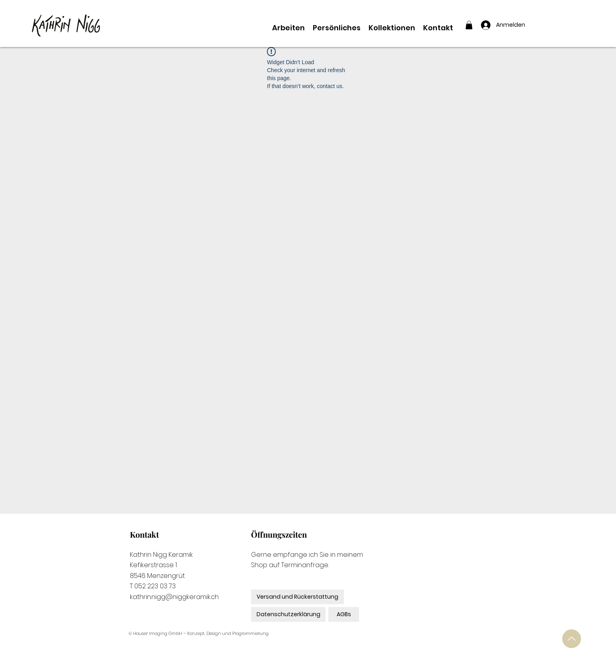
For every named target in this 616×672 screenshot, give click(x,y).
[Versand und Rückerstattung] (297, 597)
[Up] (572, 639)
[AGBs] (344, 614)
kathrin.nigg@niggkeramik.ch (174, 597)
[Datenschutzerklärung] (288, 614)
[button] (469, 25)
